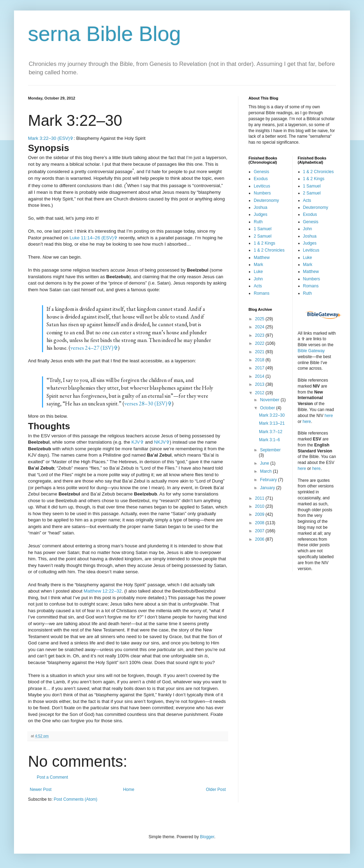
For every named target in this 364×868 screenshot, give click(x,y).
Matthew (262, 258)
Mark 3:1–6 (269, 440)
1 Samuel (263, 229)
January (268, 488)
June (265, 463)
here (329, 416)
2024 (260, 327)
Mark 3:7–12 (271, 432)
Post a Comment (52, 777)
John (258, 279)
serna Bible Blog (104, 34)
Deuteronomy (266, 200)
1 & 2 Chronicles (269, 250)
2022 (260, 343)
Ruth (258, 222)
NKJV (160, 442)
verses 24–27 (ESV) (92, 348)
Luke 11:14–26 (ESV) (92, 238)
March (267, 471)
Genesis (261, 172)
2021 (260, 352)
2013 (260, 384)
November (270, 400)
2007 (260, 531)
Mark (258, 265)
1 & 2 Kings (264, 243)
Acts (258, 286)
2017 (260, 368)
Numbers (262, 193)
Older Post (216, 790)
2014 (260, 376)
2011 (260, 498)
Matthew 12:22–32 (103, 591)
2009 (260, 514)
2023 (260, 335)
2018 (260, 360)
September (270, 450)
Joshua (261, 207)
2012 (260, 393)
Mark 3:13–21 (272, 423)
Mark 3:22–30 (272, 415)
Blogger (207, 837)
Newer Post (41, 790)
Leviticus (262, 186)
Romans (262, 293)
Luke (258, 272)
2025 (260, 319)
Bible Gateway (311, 351)
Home (129, 790)
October (268, 408)
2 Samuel (263, 236)
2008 (260, 523)
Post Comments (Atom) (75, 799)
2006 (260, 539)
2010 (260, 506)
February (269, 480)
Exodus (261, 179)
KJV (135, 442)
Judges (261, 214)
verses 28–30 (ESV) (146, 404)
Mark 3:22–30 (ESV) (49, 138)
